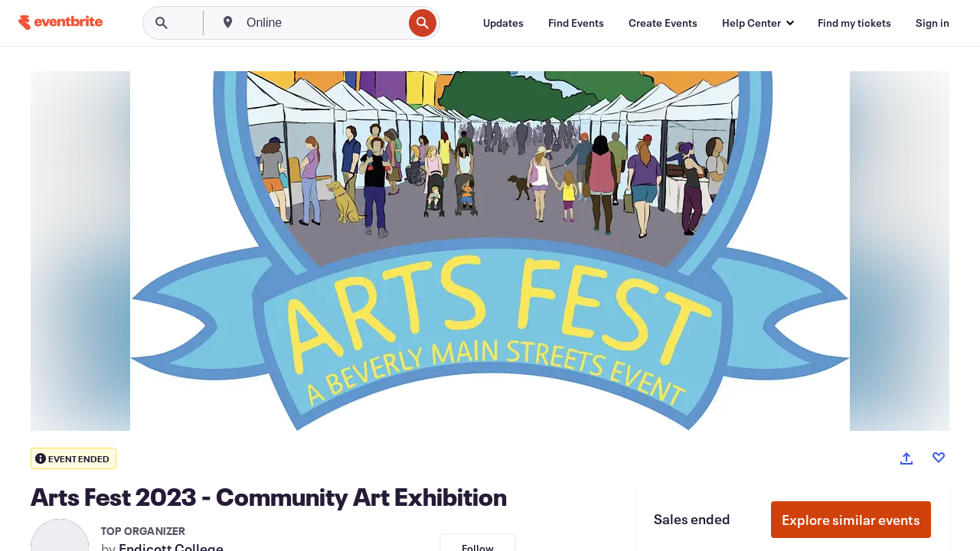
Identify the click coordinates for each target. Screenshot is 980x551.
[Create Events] (663, 23)
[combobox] (323, 23)
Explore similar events (851, 520)
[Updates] (503, 23)
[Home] (60, 23)
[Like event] (939, 458)
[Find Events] (576, 23)
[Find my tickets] (854, 23)
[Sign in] (933, 23)
